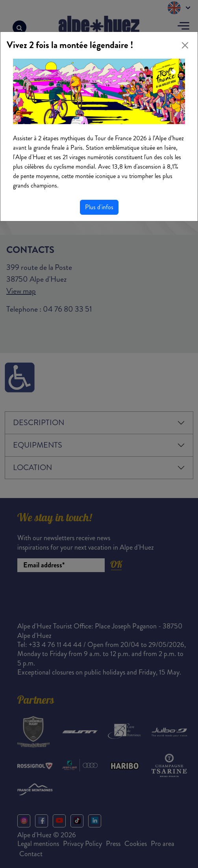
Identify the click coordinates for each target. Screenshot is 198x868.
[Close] (185, 45)
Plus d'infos (99, 207)
